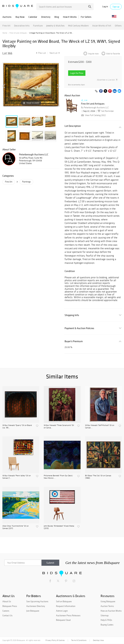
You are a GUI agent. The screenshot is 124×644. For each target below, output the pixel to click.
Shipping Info (72, 315)
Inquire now (93, 54)
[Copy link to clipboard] (96, 91)
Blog (57, 17)
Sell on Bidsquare (64, 601)
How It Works (70, 17)
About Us (7, 601)
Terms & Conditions (79, 640)
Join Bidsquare (33, 611)
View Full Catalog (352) (93, 115)
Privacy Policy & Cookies (55, 640)
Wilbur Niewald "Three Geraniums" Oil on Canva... (59, 426)
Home (5, 33)
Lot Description (73, 126)
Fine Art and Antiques (18, 33)
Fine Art (6, 26)
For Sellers (86, 17)
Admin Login (62, 611)
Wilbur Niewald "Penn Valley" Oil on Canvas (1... (17, 477)
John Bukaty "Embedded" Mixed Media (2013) (59, 527)
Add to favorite (113, 54)
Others (118, 26)
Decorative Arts (22, 26)
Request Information (66, 606)
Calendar (33, 17)
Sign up (116, 7)
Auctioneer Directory (36, 606)
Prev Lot (41, 53)
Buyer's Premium (74, 341)
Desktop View (98, 640)
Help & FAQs (106, 620)
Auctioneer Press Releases (68, 615)
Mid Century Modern (78, 26)
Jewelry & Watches (55, 26)
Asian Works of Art (102, 26)
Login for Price (77, 73)
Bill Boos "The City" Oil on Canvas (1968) (98, 477)
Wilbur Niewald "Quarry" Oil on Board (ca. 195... (17, 426)
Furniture (38, 26)
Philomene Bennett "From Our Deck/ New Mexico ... (58, 477)
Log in (105, 7)
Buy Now (20, 17)
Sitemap (105, 615)
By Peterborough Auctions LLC (95, 108)
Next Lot (55, 53)
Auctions (7, 17)
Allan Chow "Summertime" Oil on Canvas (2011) (15, 527)
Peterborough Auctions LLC (34, 154)
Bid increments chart (76, 85)
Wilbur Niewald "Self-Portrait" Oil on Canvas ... (100, 426)
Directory (46, 17)
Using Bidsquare (108, 601)
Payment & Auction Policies (79, 328)
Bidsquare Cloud (63, 620)
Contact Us (7, 615)
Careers (6, 611)
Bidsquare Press (10, 606)
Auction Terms (107, 606)
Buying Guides (107, 625)
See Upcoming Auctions (37, 601)
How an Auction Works (111, 611)
